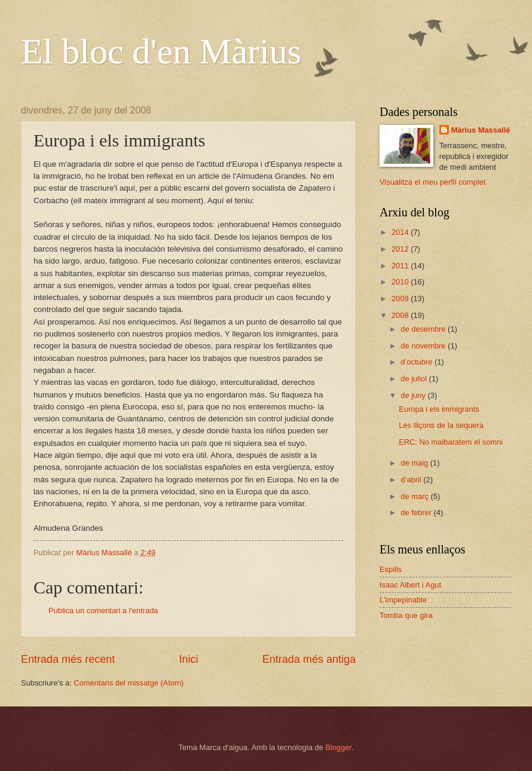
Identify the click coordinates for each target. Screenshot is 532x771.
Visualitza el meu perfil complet (432, 182)
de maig (415, 463)
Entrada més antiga (309, 659)
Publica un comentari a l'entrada (103, 611)
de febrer (417, 513)
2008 (401, 315)
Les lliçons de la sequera (441, 425)
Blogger (338, 747)
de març (415, 496)
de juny (414, 395)
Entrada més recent (68, 659)
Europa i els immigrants (439, 409)
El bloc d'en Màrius (161, 51)
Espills (391, 569)
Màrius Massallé (481, 130)
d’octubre (418, 362)
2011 (401, 266)
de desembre (424, 329)
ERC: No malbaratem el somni (451, 442)
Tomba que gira (406, 615)
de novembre (424, 346)
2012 (401, 249)
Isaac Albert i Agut (410, 585)
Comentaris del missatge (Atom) (129, 683)
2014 (401, 232)
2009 (401, 299)
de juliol (415, 379)
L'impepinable (403, 600)
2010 (401, 282)
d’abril (412, 480)
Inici (188, 659)
